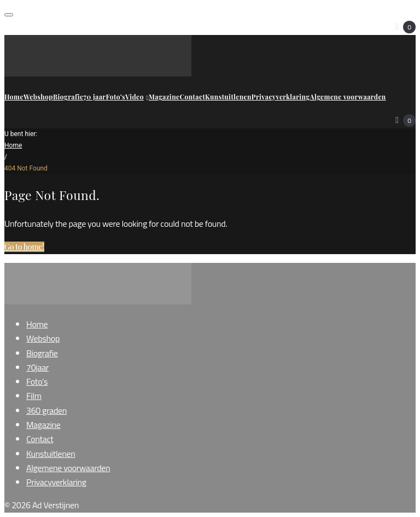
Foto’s (115, 97)
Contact (193, 97)
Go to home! (24, 247)
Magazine (164, 97)
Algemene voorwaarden (348, 97)
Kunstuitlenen (228, 97)
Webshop (38, 97)
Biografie (68, 97)
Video (137, 97)
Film (34, 396)
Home (14, 97)
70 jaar (94, 97)
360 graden (46, 410)
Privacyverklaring (281, 97)
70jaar (37, 367)
